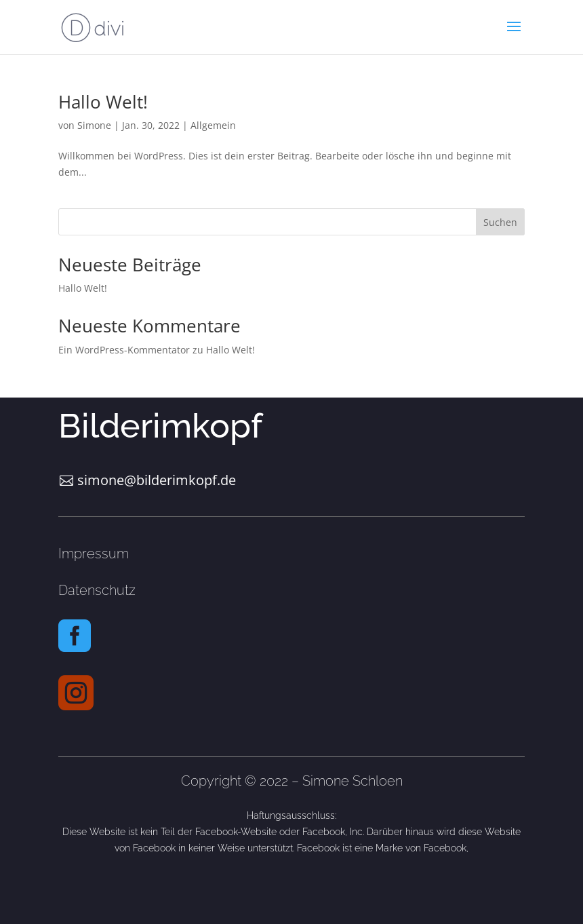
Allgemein (213, 125)
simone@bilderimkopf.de (157, 480)
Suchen (500, 222)
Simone (94, 125)
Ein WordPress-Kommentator (124, 350)
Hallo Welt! (103, 102)
